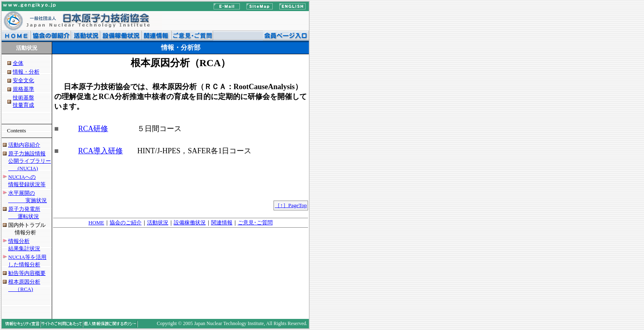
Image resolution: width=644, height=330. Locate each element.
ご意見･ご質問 (255, 223)
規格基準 (23, 89)
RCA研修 (93, 129)
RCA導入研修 (100, 151)
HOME (96, 223)
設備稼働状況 (190, 223)
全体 (18, 63)
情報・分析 (26, 72)
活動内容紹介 (24, 145)
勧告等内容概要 (27, 273)
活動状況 (158, 223)
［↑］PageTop (291, 205)
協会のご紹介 (126, 223)
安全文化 (23, 80)
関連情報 (222, 223)
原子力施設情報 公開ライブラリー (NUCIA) (30, 161)
